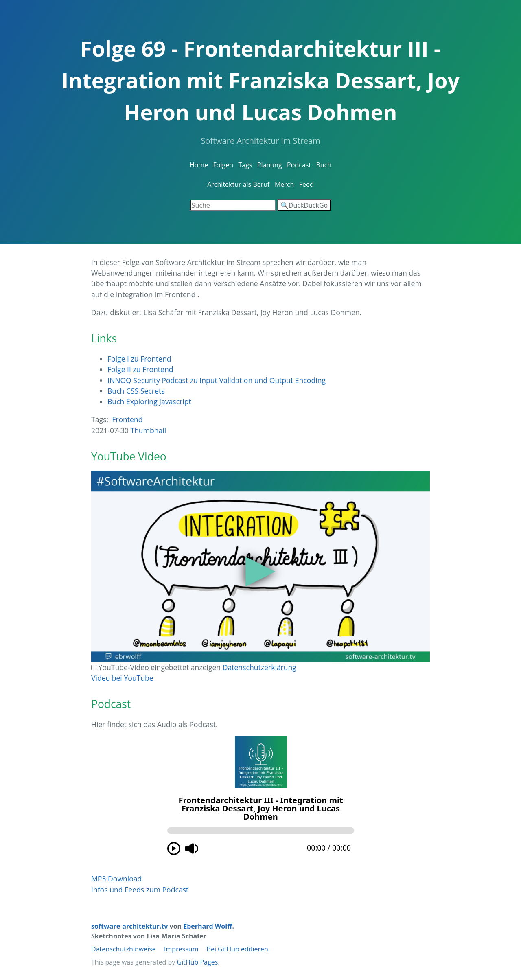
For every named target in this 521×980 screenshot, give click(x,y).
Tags (245, 165)
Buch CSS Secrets (136, 391)
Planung (270, 165)
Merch (284, 184)
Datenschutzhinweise (124, 949)
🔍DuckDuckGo (304, 205)
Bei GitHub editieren (238, 949)
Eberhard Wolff (208, 926)
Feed (306, 184)
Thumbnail (148, 430)
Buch (324, 165)
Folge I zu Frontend (139, 359)
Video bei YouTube (122, 678)
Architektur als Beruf (238, 184)
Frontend (127, 419)
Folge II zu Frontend (140, 369)
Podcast (299, 165)
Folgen (223, 165)
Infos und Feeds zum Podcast (140, 890)
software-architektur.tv (129, 926)
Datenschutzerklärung (259, 667)
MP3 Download (116, 879)
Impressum (181, 949)
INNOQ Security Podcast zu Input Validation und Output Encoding (217, 380)
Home (199, 165)
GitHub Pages (198, 962)
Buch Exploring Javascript (149, 401)
